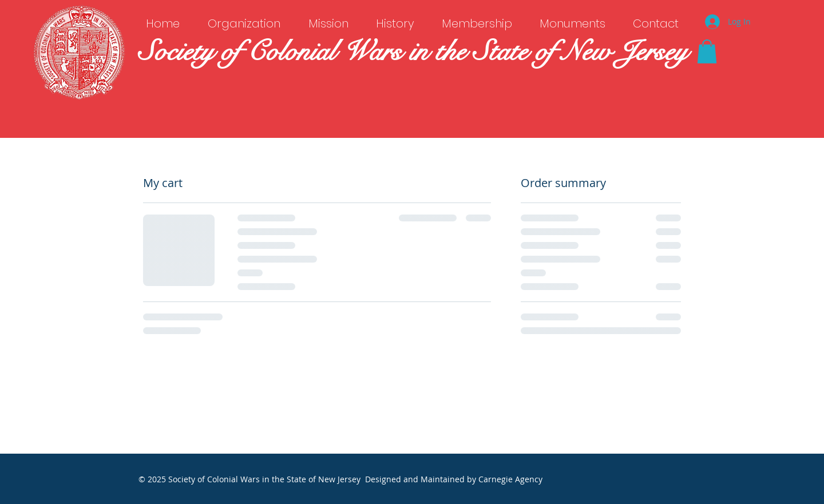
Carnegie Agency (510, 479)
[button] (707, 51)
